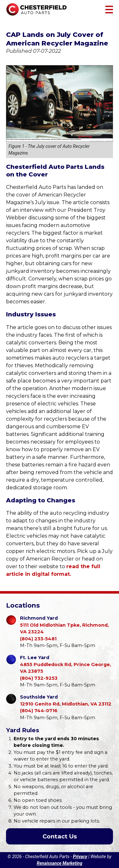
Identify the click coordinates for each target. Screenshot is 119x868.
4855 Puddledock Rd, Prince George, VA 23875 (67, 664)
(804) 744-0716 (39, 711)
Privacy (80, 857)
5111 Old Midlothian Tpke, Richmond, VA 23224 (67, 625)
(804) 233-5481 (38, 639)
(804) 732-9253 (39, 678)
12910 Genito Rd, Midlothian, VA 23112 (66, 700)
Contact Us (60, 836)
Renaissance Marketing (60, 863)
